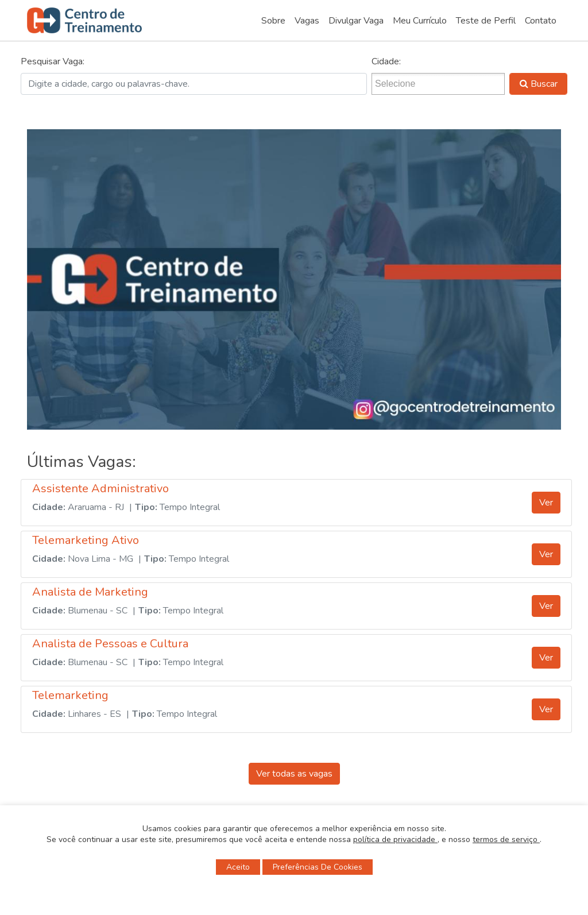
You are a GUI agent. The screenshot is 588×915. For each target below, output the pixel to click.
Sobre (273, 21)
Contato (541, 21)
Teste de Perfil (486, 21)
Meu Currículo (420, 21)
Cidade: (386, 61)
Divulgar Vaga (356, 21)
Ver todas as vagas (294, 774)
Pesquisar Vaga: (53, 61)
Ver (546, 503)
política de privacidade (395, 839)
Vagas (307, 21)
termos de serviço (506, 839)
